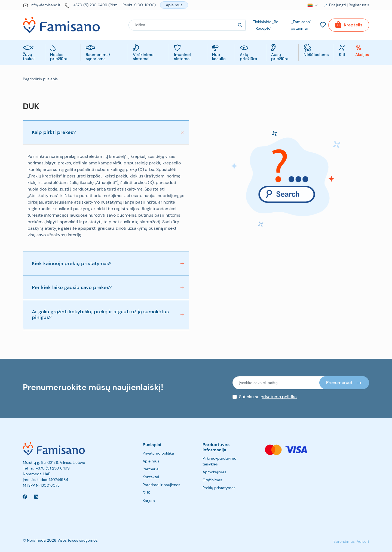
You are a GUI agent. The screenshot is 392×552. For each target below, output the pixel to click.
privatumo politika (279, 397)
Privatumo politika (158, 453)
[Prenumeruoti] (344, 383)
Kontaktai (151, 477)
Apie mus (151, 461)
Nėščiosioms (316, 55)
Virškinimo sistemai (143, 57)
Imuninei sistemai (182, 57)
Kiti (342, 55)
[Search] (240, 25)
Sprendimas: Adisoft (351, 541)
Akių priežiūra (248, 57)
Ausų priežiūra (280, 57)
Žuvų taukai (29, 57)
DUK (146, 493)
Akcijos (362, 55)
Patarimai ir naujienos (161, 485)
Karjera (149, 501)
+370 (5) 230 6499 (53, 468)
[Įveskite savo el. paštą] (279, 383)
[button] (310, 5)
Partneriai (151, 469)
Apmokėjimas (214, 472)
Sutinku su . (268, 397)
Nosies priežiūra (59, 57)
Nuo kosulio (219, 57)
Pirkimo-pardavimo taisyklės (219, 461)
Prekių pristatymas (219, 488)
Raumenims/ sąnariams (98, 57)
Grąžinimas (212, 480)
